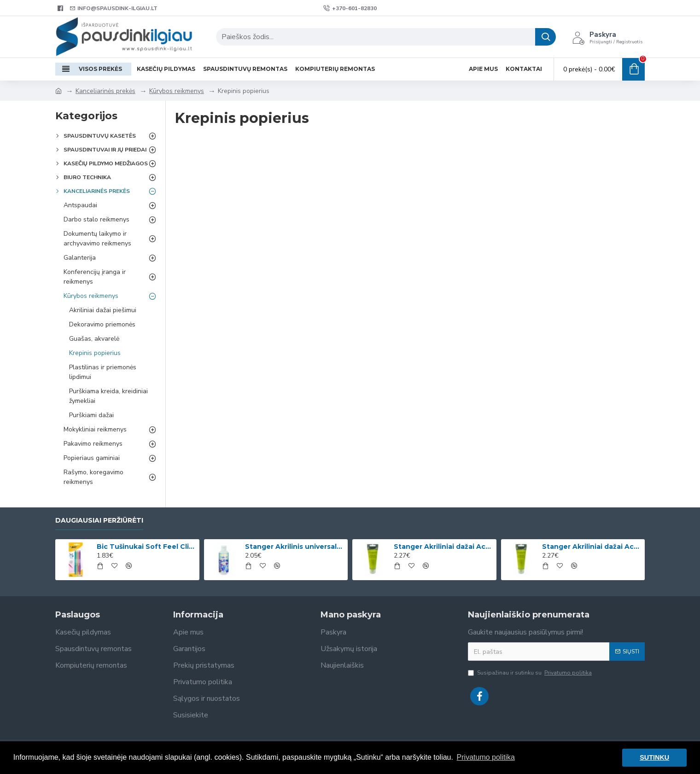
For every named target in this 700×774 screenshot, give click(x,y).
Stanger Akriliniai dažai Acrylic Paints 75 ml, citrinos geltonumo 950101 (443, 547)
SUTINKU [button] (654, 757)
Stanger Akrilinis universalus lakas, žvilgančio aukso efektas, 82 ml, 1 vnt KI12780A (295, 547)
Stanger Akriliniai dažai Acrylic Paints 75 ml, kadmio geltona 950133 (592, 547)
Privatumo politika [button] (486, 757)
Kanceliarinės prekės (105, 91)
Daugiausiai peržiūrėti (99, 521)
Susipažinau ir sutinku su (531, 673)
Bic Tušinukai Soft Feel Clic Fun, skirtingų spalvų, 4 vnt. (146, 547)
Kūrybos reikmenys (177, 91)
